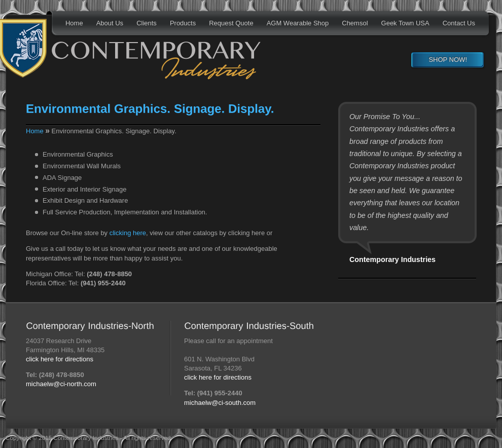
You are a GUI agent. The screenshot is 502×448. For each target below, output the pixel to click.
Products (183, 23)
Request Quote (231, 23)
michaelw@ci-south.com (220, 403)
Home (74, 23)
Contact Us (459, 23)
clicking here (128, 233)
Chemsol (355, 23)
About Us (110, 23)
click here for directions (60, 359)
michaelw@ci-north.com (61, 384)
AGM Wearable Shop (298, 23)
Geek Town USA (405, 23)
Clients (147, 23)
